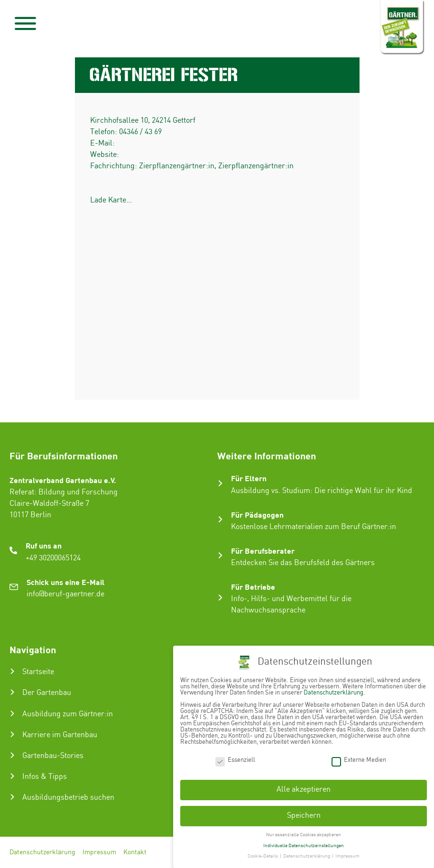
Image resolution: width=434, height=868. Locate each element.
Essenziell (235, 760)
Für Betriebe (253, 587)
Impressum (99, 852)
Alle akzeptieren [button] (304, 790)
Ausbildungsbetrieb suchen (68, 798)
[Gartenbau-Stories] (12, 755)
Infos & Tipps (45, 777)
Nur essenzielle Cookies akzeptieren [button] (304, 835)
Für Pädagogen (257, 515)
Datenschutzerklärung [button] (307, 856)
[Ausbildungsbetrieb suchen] (12, 797)
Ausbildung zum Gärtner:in (68, 714)
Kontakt (135, 852)
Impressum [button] (347, 856)
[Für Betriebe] (220, 598)
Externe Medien (359, 760)
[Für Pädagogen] (220, 519)
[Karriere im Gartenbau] (12, 734)
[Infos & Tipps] (12, 776)
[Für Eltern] (220, 483)
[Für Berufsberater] (220, 555)
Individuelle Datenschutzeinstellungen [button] (304, 846)
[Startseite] (12, 671)
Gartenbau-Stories (53, 756)
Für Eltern (249, 478)
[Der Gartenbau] (12, 692)
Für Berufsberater (263, 551)
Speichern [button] (304, 816)
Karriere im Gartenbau (60, 735)
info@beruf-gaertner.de (65, 594)
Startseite (38, 672)
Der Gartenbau (47, 693)
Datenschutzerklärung (42, 852)
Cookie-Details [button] (263, 856)
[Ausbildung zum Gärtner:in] (12, 713)
